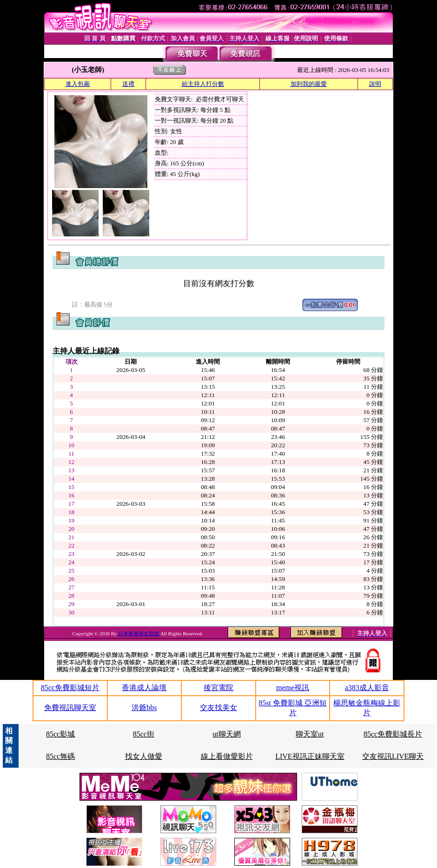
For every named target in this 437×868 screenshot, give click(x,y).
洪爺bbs (144, 708)
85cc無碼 (60, 756)
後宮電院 (218, 688)
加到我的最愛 (309, 84)
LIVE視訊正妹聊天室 (310, 756)
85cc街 (144, 734)
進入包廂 (78, 84)
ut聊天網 (226, 734)
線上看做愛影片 (227, 756)
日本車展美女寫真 (139, 633)
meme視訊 (293, 688)
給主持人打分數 (203, 84)
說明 (375, 84)
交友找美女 (218, 708)
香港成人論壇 (144, 688)
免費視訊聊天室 (70, 708)
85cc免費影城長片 (393, 734)
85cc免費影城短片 (70, 688)
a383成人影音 (367, 688)
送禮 (128, 84)
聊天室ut (310, 734)
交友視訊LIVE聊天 (393, 756)
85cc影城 (60, 734)
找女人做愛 (144, 756)
